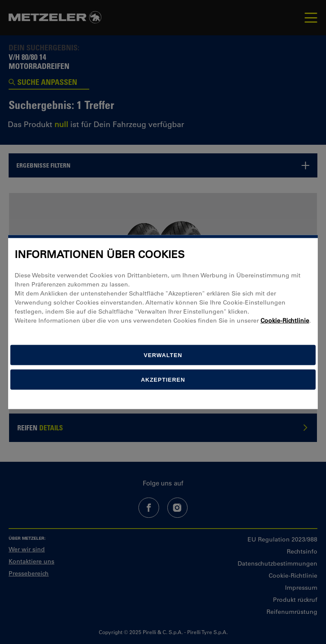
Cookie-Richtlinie (285, 320)
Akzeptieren (163, 380)
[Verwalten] (163, 355)
